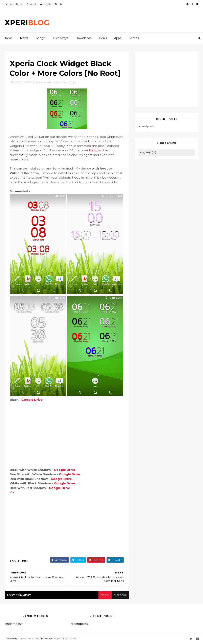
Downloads (84, 38)
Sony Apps (69, 82)
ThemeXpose (26, 638)
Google (41, 38)
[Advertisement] (125, 20)
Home (8, 4)
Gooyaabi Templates (64, 638)
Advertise (46, 4)
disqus (105, 595)
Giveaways (61, 38)
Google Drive (32, 400)
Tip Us (58, 4)
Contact (32, 4)
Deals (103, 38)
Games (134, 38)
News (24, 38)
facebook (120, 595)
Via (12, 492)
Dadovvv (96, 150)
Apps (118, 38)
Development (43, 82)
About (19, 4)
